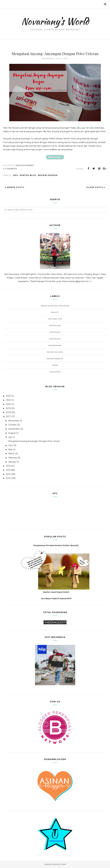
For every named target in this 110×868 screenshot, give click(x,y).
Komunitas (55, 339)
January (12, 462)
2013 (8, 478)
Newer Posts (16, 187)
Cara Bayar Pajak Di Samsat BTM (56, 598)
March (11, 454)
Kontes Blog (28, 175)
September (14, 429)
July (10, 437)
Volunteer (55, 372)
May (10, 449)
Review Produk (48, 175)
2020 (9, 404)
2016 (8, 466)
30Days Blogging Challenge (55, 306)
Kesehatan (55, 326)
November (14, 421)
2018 (8, 412)
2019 (8, 408)
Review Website (55, 359)
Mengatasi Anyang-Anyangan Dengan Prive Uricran (55, 54)
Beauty (55, 312)
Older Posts (95, 187)
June (11, 445)
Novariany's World (55, 21)
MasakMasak (55, 345)
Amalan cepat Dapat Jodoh (56, 592)
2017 (8, 416)
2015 (8, 470)
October (12, 425)
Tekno (55, 365)
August (12, 433)
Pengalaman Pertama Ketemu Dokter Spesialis (56, 545)
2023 (8, 396)
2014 (8, 474)
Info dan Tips (55, 319)
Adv (16, 175)
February (13, 458)
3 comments (10, 169)
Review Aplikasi (55, 352)
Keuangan (55, 332)
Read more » (55, 157)
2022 (8, 400)
